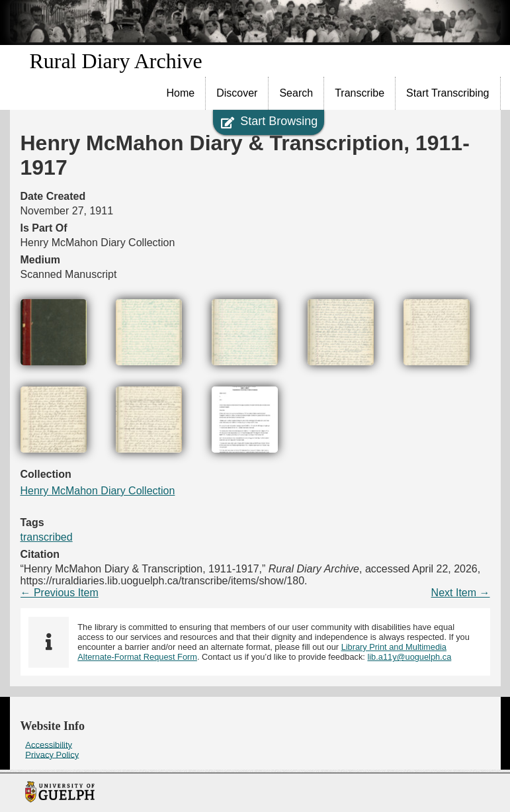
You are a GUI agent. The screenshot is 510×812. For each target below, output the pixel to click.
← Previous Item (60, 593)
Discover (237, 93)
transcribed (47, 537)
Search (296, 93)
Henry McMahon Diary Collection (98, 491)
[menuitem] (181, 93)
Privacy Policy (52, 754)
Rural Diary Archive (116, 61)
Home (181, 93)
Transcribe (360, 93)
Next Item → (461, 593)
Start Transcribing (447, 93)
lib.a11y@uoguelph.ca (409, 657)
